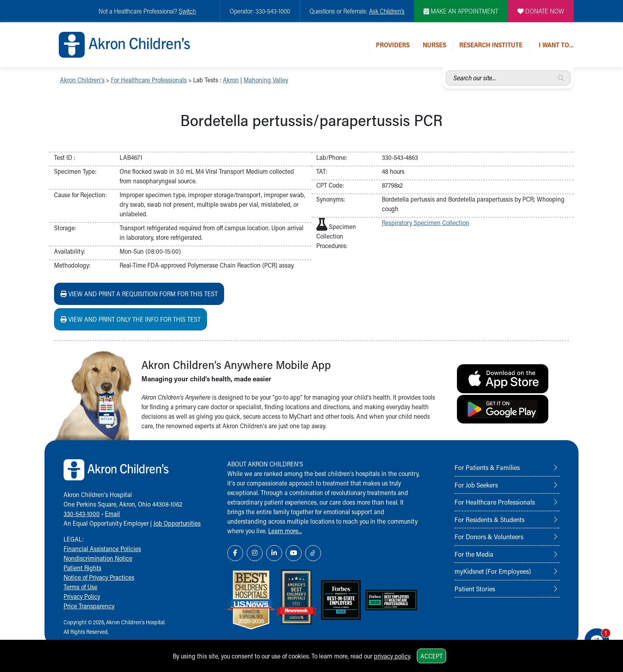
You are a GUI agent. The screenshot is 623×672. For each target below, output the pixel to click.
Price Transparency (89, 606)
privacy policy (392, 656)
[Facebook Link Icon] (235, 553)
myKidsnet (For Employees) (493, 571)
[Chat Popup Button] (594, 637)
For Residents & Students (489, 519)
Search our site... (446, 71)
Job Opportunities (177, 523)
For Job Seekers (476, 485)
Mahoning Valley (266, 80)
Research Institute (491, 45)
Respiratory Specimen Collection (426, 222)
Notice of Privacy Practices (99, 577)
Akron (231, 80)
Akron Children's (82, 80)
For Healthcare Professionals (149, 80)
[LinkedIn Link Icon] (274, 553)
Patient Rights (82, 568)
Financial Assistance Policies (102, 549)
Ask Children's (387, 11)
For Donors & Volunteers (489, 536)
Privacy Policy (82, 596)
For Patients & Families (487, 467)
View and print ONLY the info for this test (131, 319)
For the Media (474, 554)
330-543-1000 (82, 514)
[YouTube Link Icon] (294, 553)
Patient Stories (475, 588)
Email (112, 514)
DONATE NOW (541, 11)
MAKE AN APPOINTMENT (461, 11)
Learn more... (285, 531)
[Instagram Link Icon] (255, 553)
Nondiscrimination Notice (98, 558)
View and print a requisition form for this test (139, 294)
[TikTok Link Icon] (313, 553)
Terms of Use (80, 587)
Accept (431, 656)
